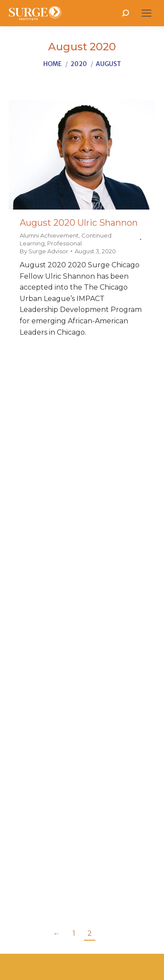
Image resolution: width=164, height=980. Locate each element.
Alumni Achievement (49, 235)
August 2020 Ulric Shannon (79, 223)
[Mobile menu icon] (147, 13)
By (44, 251)
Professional (65, 243)
